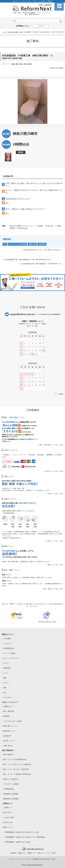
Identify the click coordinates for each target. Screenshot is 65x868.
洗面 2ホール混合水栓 (11, 779)
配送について (8, 827)
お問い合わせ (8, 746)
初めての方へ (8, 813)
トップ (5, 32)
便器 (21, 32)
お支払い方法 (8, 822)
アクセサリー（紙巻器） (12, 784)
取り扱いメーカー (9, 741)
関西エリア (32, 853)
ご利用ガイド (8, 808)
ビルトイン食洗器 (9, 653)
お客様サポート (9, 706)
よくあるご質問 (9, 817)
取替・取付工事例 (13, 32)
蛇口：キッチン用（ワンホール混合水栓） (18, 764)
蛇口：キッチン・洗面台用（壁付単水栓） (18, 774)
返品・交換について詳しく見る (53, 589)
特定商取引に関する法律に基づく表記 (44, 859)
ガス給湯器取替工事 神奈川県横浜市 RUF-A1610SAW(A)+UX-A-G (27, 260)
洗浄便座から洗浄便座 (11, 794)
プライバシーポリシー (26, 859)
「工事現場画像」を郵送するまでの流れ (17, 842)
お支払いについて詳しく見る (54, 471)
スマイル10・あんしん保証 (12, 721)
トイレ (5, 673)
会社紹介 (13, 853)
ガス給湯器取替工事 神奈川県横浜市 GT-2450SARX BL (41, 264)
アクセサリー (8, 698)
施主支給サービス (9, 731)
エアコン (6, 683)
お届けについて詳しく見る (55, 541)
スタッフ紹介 (51, 853)
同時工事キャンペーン (11, 726)
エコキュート (8, 643)
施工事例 (6, 716)
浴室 (5, 688)
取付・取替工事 (9, 711)
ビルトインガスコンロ (11, 658)
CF (5, 244)
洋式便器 (42, 244)
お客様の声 (7, 736)
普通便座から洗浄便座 (11, 799)
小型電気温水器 (9, 648)
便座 (17, 64)
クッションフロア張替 (17, 244)
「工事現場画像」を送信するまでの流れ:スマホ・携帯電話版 (24, 837)
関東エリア (22, 853)
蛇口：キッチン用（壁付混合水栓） (15, 759)
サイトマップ (14, 859)
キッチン (6, 663)
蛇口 (5, 693)
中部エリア (41, 853)
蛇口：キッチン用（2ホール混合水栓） (17, 769)
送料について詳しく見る (55, 565)
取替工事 (32, 244)
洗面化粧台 (7, 668)
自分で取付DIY (8, 755)
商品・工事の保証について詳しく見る (51, 445)
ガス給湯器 (7, 639)
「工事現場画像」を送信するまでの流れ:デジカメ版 (21, 832)
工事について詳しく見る (55, 494)
